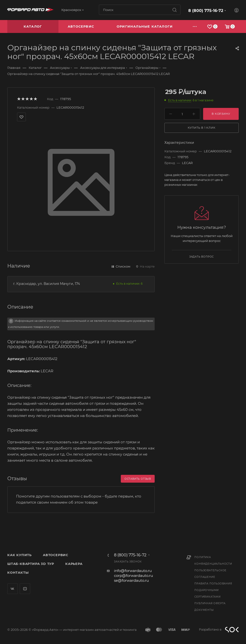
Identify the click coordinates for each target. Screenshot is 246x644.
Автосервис (56, 555)
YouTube (25, 589)
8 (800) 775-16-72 (206, 11)
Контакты (18, 572)
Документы (204, 610)
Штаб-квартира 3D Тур (31, 564)
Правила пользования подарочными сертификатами (213, 590)
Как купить (19, 555)
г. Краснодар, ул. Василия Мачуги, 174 (47, 284)
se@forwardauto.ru (131, 580)
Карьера (74, 564)
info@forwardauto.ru (133, 571)
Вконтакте (13, 589)
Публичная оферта (210, 603)
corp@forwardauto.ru (133, 576)
